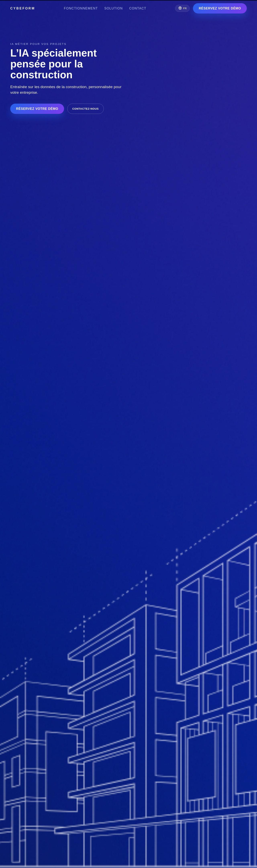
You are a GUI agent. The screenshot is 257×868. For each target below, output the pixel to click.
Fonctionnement (81, 8)
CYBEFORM (23, 8)
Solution (113, 8)
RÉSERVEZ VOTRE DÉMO (220, 8)
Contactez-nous (86, 109)
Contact (138, 8)
